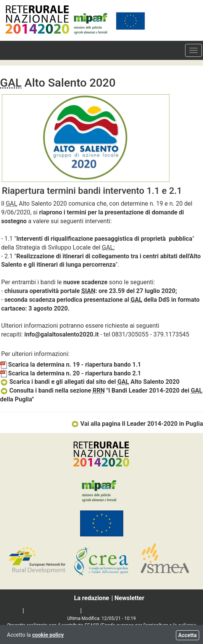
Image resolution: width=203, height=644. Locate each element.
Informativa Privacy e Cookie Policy (132, 611)
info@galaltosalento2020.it (62, 334)
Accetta (188, 635)
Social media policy (52, 611)
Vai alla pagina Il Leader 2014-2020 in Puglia (137, 424)
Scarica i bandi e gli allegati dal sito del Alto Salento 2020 (90, 382)
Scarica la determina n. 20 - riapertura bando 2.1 (71, 373)
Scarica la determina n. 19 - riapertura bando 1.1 (71, 365)
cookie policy (48, 635)
